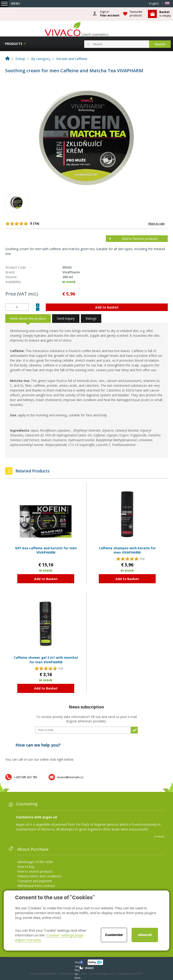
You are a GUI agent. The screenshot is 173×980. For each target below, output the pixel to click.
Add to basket (107, 307)
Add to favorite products (140, 239)
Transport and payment (35, 881)
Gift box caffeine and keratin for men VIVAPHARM (46, 550)
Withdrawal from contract (36, 886)
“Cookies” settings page (64, 935)
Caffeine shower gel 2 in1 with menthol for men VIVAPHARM (46, 660)
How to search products (35, 871)
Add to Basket (46, 579)
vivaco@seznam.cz (70, 777)
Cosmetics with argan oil (36, 817)
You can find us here (78, 962)
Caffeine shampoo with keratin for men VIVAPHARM (127, 550)
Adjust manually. (28, 940)
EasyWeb (51, 974)
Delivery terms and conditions (39, 876)
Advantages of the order (35, 862)
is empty (165, 14)
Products (14, 44)
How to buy (26, 867)
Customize (114, 935)
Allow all (145, 935)
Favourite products (136, 14)
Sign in (110, 14)
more (161, 836)
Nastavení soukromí (131, 974)
